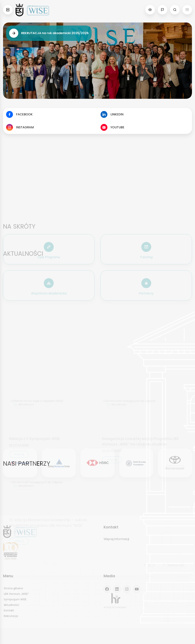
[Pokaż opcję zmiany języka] (162, 10)
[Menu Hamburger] (187, 10)
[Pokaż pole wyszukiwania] (175, 10)
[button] (93, 95)
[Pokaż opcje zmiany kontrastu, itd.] (150, 10)
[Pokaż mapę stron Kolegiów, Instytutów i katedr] (8, 10)
